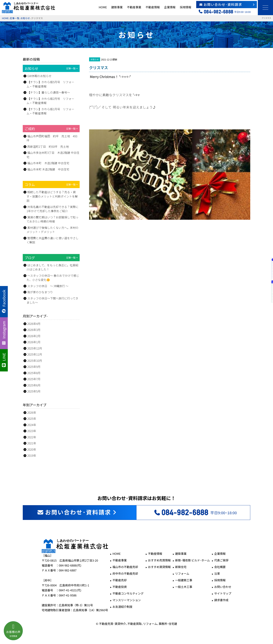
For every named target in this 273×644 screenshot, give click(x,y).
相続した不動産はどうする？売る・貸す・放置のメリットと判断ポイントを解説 (52, 196)
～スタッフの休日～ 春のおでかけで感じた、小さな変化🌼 (53, 278)
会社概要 (220, 567)
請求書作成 (221, 600)
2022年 (32, 437)
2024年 (32, 425)
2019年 (32, 455)
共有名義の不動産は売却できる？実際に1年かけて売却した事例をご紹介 (53, 209)
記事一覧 (15, 18)
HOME (103, 7)
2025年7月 (34, 379)
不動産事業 (134, 7)
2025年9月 (34, 367)
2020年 (32, 449)
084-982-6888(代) (70, 565)
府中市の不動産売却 (125, 573)
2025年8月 (34, 373)
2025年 (32, 419)
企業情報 (170, 7)
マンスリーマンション (127, 600)
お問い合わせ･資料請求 (227, 4)
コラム (51, 184)
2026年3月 (34, 330)
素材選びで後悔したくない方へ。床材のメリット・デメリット (53, 230)
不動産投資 (120, 587)
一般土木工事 (184, 587)
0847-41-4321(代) (70, 590)
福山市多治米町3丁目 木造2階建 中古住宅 (53, 155)
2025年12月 (35, 348)
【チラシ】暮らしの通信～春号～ (49, 92)
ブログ (51, 258)
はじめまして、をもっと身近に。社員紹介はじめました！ (52, 267)
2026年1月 (34, 342)
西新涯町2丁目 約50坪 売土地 (48, 147)
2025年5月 (34, 391)
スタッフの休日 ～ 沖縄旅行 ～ (48, 286)
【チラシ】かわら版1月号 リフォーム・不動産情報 (50, 111)
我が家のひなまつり (40, 292)
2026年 (32, 412)
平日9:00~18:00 (195, 513)
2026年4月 (34, 324)
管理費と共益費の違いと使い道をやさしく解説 (53, 240)
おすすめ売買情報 (159, 560)
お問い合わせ (223, 587)
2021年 (32, 443)
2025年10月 (35, 361)
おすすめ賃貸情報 (159, 567)
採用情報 (185, 7)
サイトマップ (223, 593)
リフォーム (182, 573)
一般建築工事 (184, 580)
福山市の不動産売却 (125, 567)
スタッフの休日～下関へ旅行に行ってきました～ (52, 300)
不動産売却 (120, 580)
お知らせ (25, 18)
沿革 (217, 573)
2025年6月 (34, 385)
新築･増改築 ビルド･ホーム (193, 560)
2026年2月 (34, 336)
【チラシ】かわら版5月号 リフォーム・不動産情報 (50, 84)
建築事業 (117, 7)
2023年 (32, 431)
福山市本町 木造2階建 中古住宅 (48, 163)
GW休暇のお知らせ (39, 76)
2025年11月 (35, 354)
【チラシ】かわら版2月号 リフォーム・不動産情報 (50, 101)
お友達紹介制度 (122, 607)
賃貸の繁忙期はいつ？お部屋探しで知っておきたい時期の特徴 (53, 219)
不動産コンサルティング (128, 593)
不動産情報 (153, 7)
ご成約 (51, 129)
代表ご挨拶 (221, 560)
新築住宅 (181, 567)
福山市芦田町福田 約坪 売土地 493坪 (52, 138)
